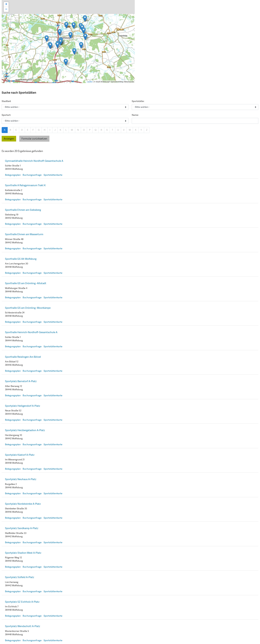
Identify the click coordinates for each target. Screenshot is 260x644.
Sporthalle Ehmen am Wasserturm (24, 234)
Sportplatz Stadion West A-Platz (23, 553)
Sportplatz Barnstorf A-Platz (21, 381)
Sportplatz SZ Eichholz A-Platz (22, 602)
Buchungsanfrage (32, 175)
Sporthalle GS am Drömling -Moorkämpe (28, 308)
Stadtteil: (6, 101)
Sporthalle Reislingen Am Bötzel (23, 357)
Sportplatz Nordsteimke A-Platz (23, 504)
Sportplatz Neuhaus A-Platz (21, 479)
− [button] (6, 9)
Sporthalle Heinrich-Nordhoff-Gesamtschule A (31, 332)
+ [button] (6, 4)
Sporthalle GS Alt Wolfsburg (21, 259)
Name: (135, 115)
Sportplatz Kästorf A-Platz (20, 455)
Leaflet (90, 82)
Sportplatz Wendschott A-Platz (23, 626)
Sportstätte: (138, 101)
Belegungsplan (13, 175)
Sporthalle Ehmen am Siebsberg (23, 210)
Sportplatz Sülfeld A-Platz (20, 577)
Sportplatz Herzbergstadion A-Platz (25, 430)
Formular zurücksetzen (34, 139)
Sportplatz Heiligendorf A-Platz (23, 406)
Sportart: (6, 115)
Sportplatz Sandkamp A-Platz (22, 528)
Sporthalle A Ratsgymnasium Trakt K (25, 185)
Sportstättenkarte (53, 175)
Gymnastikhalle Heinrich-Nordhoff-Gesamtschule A (34, 161)
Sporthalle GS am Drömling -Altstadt (26, 283)
